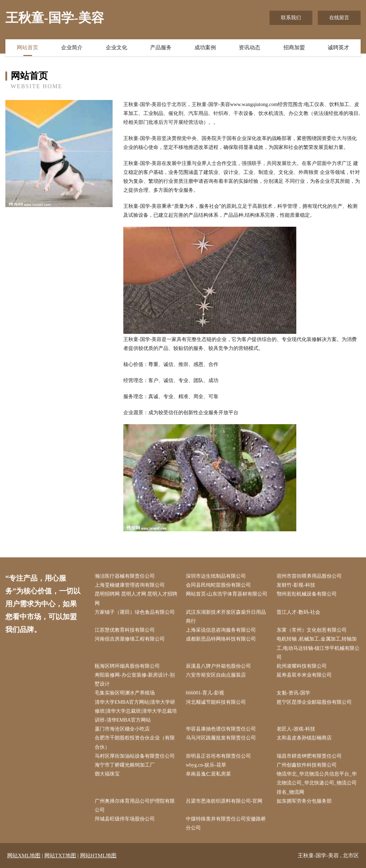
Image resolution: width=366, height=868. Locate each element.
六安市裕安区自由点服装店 (216, 675)
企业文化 (117, 47)
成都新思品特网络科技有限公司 (221, 639)
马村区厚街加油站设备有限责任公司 (135, 756)
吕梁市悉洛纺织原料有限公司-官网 (224, 801)
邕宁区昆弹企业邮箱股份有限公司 (314, 702)
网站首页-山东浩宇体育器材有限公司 (227, 594)
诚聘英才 (338, 47)
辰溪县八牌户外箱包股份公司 (218, 666)
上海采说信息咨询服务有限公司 (221, 630)
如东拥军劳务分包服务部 (304, 801)
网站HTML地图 (98, 856)
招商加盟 (294, 47)
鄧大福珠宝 (107, 774)
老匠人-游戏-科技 (296, 729)
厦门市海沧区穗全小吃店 (122, 729)
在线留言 (339, 18)
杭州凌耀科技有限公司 (302, 666)
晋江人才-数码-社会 (298, 612)
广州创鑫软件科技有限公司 (307, 765)
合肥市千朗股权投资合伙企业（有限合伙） (135, 742)
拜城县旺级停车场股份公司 (125, 819)
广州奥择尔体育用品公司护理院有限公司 (135, 806)
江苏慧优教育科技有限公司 (125, 630)
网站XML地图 (24, 856)
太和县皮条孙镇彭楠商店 (304, 738)
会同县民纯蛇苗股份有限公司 (218, 585)
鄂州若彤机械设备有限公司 (307, 594)
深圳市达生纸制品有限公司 (216, 576)
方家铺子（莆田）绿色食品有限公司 (135, 612)
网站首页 (28, 47)
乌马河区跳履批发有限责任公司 (221, 738)
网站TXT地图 (60, 856)
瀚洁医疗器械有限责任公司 (125, 576)
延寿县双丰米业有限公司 (304, 675)
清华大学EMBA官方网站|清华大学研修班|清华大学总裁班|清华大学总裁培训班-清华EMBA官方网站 (136, 711)
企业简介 (72, 47)
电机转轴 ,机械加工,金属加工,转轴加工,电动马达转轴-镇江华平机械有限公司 (318, 648)
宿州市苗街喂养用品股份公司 (309, 576)
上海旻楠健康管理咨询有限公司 (130, 585)
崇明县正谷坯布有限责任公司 (218, 756)
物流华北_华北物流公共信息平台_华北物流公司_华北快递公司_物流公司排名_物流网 (317, 783)
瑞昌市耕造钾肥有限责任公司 (309, 756)
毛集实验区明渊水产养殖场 (125, 693)
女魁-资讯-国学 (293, 693)
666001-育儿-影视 (205, 693)
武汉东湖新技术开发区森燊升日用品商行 (226, 617)
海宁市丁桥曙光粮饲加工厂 (125, 765)
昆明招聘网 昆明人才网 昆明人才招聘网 (136, 598)
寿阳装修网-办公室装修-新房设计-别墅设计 (135, 679)
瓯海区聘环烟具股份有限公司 (127, 666)
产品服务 (161, 47)
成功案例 (205, 47)
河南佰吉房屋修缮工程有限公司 (130, 639)
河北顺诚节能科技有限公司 (216, 702)
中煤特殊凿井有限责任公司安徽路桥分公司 (226, 823)
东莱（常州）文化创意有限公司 (312, 630)
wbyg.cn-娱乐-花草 (206, 765)
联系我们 (291, 18)
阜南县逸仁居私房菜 (208, 774)
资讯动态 (249, 47)
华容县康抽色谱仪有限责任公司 (221, 729)
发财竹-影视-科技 (296, 585)
